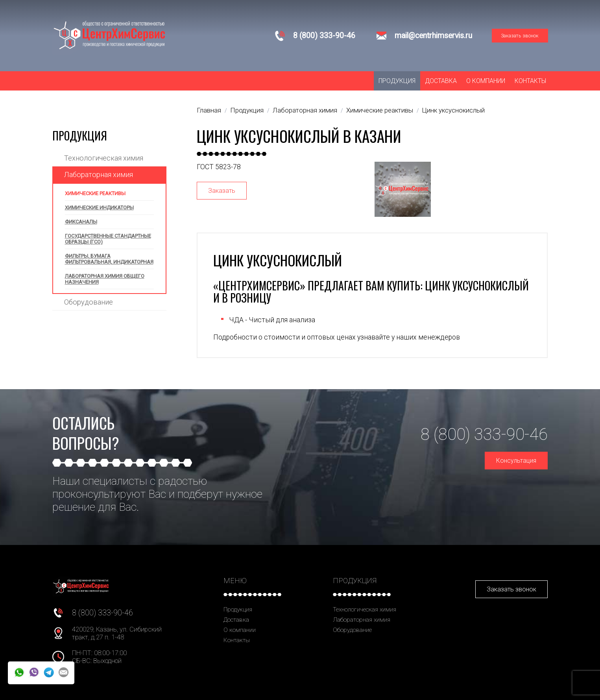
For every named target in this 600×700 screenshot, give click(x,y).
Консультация (516, 461)
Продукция (397, 81)
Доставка (441, 81)
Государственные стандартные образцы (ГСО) (108, 239)
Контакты (530, 81)
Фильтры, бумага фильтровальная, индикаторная (109, 259)
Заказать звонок (520, 36)
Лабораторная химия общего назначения (105, 279)
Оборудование (89, 302)
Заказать (222, 191)
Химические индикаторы (99, 208)
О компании (486, 81)
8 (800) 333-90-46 (324, 36)
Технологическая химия (104, 158)
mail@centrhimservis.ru (433, 36)
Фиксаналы (81, 222)
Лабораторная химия (99, 175)
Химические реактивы (95, 193)
